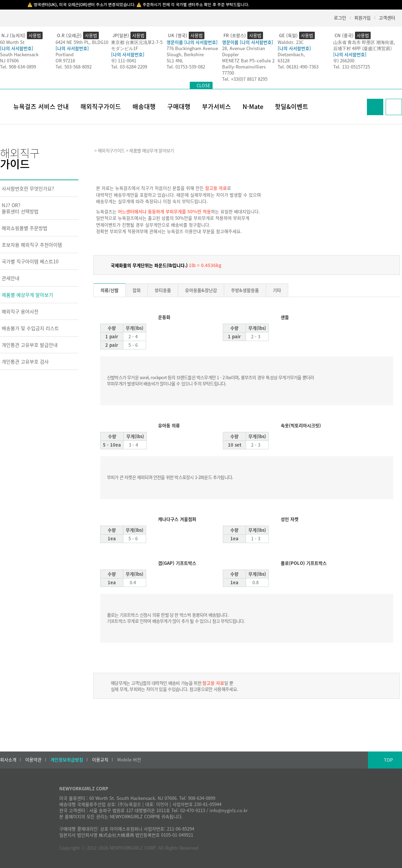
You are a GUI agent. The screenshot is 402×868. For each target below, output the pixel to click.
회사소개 (8, 760)
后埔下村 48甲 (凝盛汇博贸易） (364, 48)
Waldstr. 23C (291, 42)
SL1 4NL (175, 60)
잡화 (137, 290)
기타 (277, 290)
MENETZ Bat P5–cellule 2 (248, 60)
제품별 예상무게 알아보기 (27, 295)
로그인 (340, 18)
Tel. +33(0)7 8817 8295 (245, 79)
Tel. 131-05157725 (352, 67)
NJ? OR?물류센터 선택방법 (20, 208)
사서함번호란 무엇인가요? (28, 188)
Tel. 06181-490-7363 (298, 67)
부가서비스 (217, 106)
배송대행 (144, 106)
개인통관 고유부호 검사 (25, 361)
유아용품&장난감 (201, 290)
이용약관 (33, 760)
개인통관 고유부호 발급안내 (30, 345)
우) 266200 (344, 60)
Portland (65, 54)
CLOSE (204, 85)
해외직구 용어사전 (20, 311)
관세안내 (11, 278)
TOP (388, 760)
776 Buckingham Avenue (192, 48)
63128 (284, 60)
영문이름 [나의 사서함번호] (192, 42)
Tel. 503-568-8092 (74, 67)
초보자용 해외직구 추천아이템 (32, 245)
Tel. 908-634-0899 (18, 67)
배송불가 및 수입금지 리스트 (30, 328)
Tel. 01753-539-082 (186, 67)
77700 (228, 73)
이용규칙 (100, 760)
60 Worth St (12, 42)
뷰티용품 (163, 290)
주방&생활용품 (245, 290)
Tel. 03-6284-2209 (129, 67)
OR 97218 (65, 60)
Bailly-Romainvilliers (244, 67)
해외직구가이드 (101, 106)
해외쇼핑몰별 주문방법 (25, 228)
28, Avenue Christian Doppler (244, 51)
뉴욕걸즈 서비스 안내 (41, 106)
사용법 (35, 35)
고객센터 (387, 18)
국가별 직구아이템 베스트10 (30, 261)
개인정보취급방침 (67, 760)
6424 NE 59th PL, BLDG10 (82, 42)
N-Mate (253, 106)
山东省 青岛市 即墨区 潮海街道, (364, 42)
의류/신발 (110, 290)
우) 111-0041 (124, 60)
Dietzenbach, (291, 54)
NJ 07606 (9, 60)
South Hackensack (19, 54)
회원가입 (362, 18)
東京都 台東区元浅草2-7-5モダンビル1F (137, 45)
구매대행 (179, 106)
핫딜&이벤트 (292, 106)
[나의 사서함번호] (17, 48)
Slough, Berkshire (185, 54)
